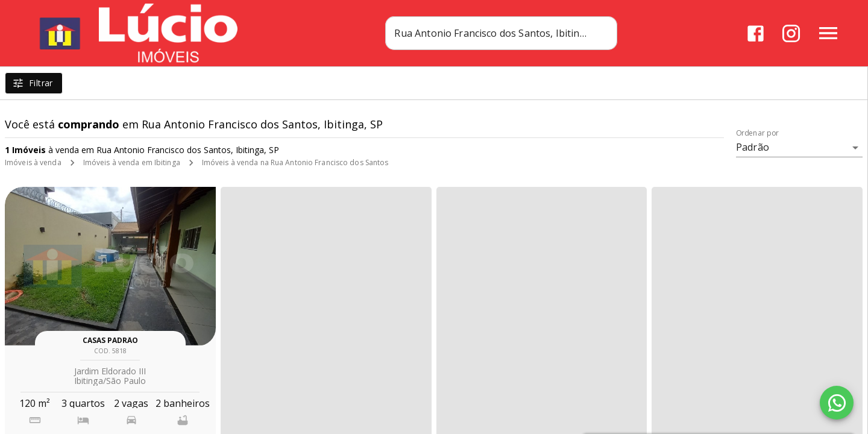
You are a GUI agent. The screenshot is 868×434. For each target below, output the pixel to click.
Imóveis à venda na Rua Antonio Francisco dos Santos (295, 162)
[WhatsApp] (837, 403)
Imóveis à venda (33, 162)
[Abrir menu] (828, 33)
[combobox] (501, 33)
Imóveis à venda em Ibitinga (132, 162)
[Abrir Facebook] (756, 33)
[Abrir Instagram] (791, 33)
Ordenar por (758, 133)
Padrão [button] (753, 147)
